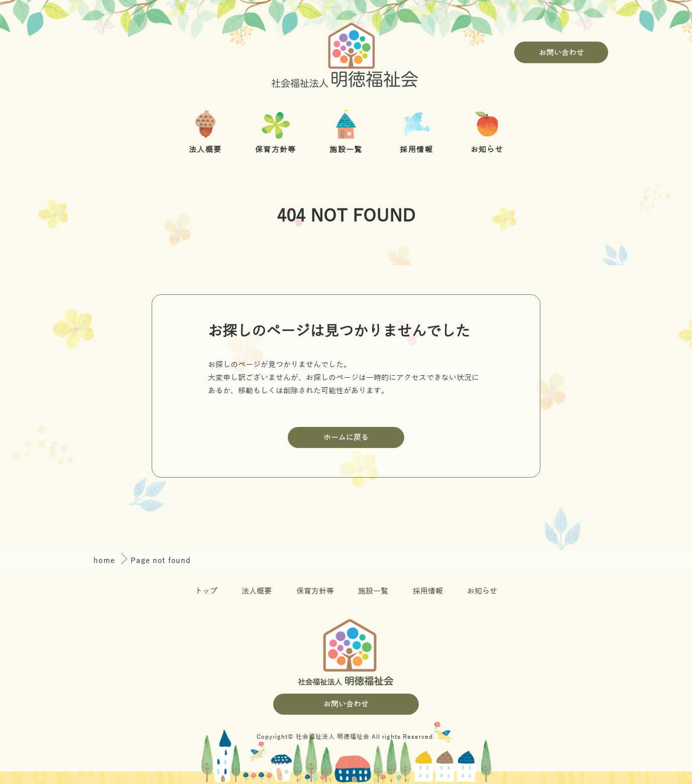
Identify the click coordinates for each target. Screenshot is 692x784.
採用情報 (428, 591)
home (105, 561)
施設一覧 (373, 591)
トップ (206, 591)
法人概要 (257, 591)
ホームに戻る (346, 437)
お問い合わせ (561, 52)
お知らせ (482, 591)
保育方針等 (315, 591)
